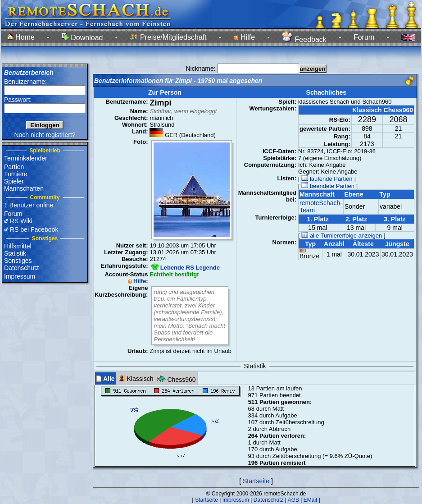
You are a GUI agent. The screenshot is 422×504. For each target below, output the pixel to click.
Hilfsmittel (18, 246)
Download (82, 38)
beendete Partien (328, 186)
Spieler (14, 181)
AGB (293, 500)
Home (21, 37)
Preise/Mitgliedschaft (168, 37)
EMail (310, 500)
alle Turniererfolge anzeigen (342, 236)
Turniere (16, 174)
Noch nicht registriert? (45, 135)
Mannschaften (24, 188)
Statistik (15, 253)
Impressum (20, 276)
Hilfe (244, 37)
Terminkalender (26, 158)
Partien (14, 167)
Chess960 (176, 378)
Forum (364, 37)
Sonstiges (18, 261)
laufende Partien (327, 179)
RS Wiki (21, 221)
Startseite (256, 481)
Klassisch (136, 378)
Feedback (304, 39)
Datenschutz (22, 268)
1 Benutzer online (29, 205)
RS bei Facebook (34, 229)
